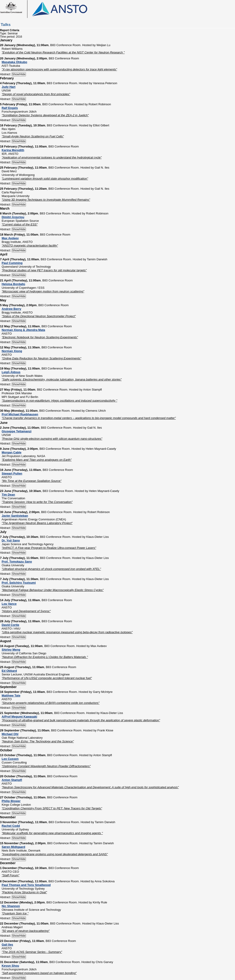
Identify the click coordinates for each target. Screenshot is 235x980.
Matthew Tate (11, 695)
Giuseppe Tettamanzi (17, 431)
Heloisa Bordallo (13, 284)
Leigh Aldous (11, 372)
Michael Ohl (10, 734)
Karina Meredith (13, 150)
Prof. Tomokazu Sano (17, 562)
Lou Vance (9, 604)
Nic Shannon (11, 906)
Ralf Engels (10, 108)
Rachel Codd (11, 826)
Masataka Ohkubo (14, 62)
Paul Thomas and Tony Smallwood (26, 885)
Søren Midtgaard (13, 847)
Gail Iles (7, 945)
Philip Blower (11, 801)
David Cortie (10, 625)
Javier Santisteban (15, 516)
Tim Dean (8, 495)
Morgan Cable (11, 452)
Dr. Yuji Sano (11, 540)
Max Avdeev (10, 238)
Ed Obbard (9, 671)
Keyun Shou (10, 966)
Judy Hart (8, 87)
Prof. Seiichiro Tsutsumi (19, 583)
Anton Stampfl (12, 780)
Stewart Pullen (12, 473)
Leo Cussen (10, 759)
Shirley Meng (11, 650)
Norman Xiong (12, 351)
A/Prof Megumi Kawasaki (19, 717)
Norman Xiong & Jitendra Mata (23, 330)
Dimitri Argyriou (13, 217)
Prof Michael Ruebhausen (20, 414)
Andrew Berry (11, 309)
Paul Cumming (12, 263)
